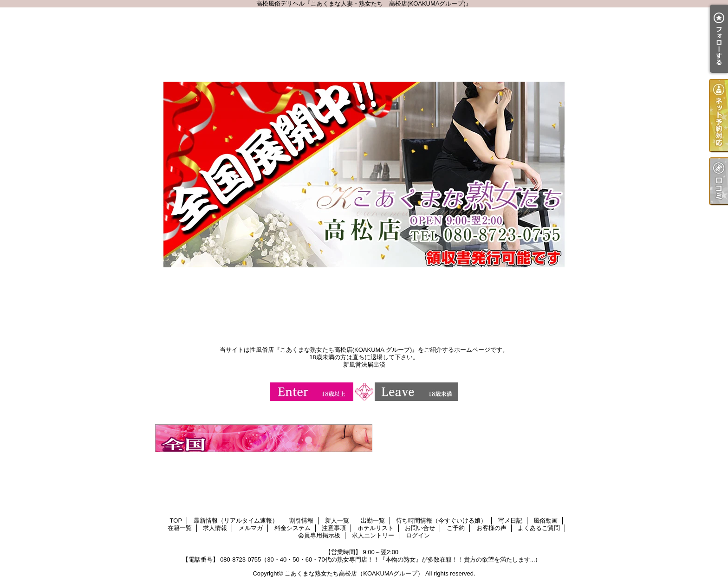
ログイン (418, 535)
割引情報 (301, 521)
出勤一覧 (373, 521)
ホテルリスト (376, 528)
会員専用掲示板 (319, 535)
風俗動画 (546, 521)
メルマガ (251, 528)
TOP (176, 521)
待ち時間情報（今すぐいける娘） (441, 521)
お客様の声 (491, 528)
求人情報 (215, 528)
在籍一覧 (180, 528)
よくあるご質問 (539, 528)
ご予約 (456, 528)
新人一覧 (337, 521)
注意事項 (334, 528)
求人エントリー (373, 535)
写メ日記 (510, 521)
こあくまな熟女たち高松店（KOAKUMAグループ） (354, 573)
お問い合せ (420, 528)
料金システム (292, 528)
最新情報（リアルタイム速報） (236, 521)
